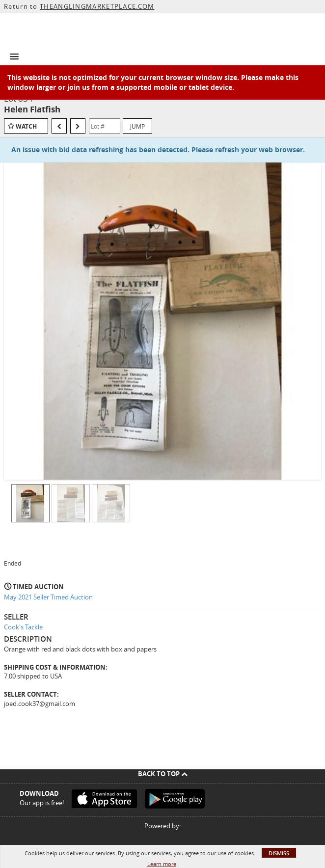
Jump (137, 126)
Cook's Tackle (23, 627)
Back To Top (163, 774)
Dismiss (279, 853)
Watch (26, 126)
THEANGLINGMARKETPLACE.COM (97, 6)
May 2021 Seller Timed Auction (48, 597)
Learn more (162, 864)
